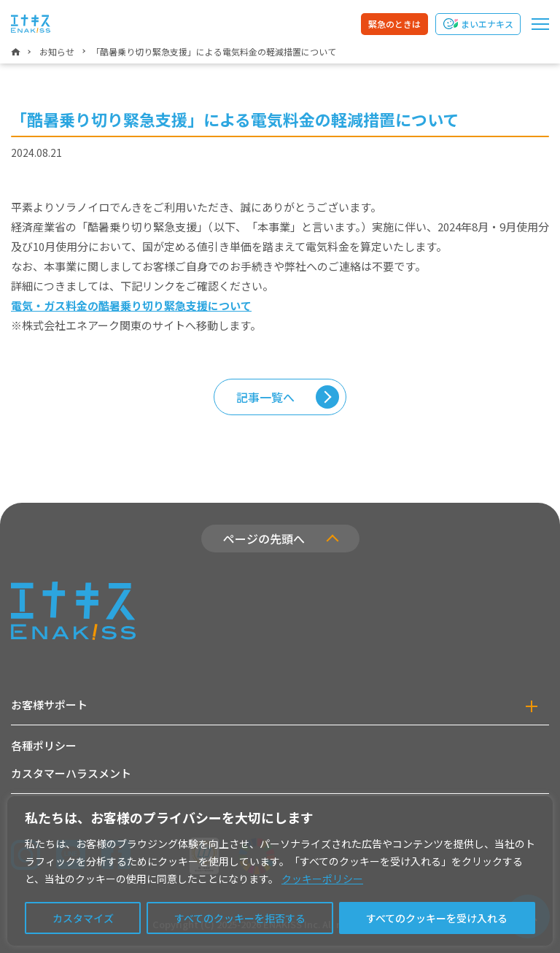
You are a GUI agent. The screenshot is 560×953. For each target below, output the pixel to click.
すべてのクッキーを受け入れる (437, 918)
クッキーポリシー (322, 879)
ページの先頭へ (264, 539)
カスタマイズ (83, 918)
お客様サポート (49, 705)
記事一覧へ (265, 397)
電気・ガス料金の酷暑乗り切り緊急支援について (131, 305)
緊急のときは (394, 24)
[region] (280, 871)
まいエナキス (487, 24)
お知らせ (57, 51)
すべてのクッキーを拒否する (240, 918)
